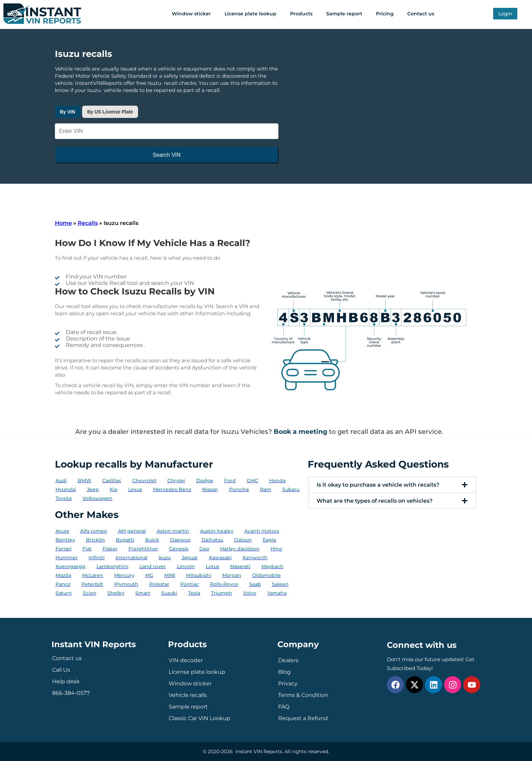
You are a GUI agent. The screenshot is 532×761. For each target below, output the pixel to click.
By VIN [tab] (68, 112)
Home (63, 223)
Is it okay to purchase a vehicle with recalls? (378, 485)
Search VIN (167, 155)
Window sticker (191, 14)
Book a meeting (300, 432)
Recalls (88, 223)
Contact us (421, 14)
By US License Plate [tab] (110, 112)
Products (301, 14)
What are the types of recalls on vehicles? (375, 501)
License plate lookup (250, 14)
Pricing (385, 14)
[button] (392, 485)
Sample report (344, 14)
